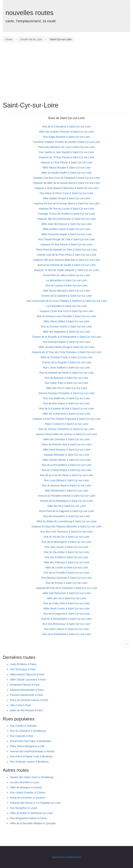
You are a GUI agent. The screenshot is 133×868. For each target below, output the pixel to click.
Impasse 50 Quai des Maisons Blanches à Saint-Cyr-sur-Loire (67, 526)
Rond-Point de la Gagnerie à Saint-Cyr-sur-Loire (67, 511)
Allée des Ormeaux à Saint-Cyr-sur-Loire (66, 439)
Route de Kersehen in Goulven (28, 798)
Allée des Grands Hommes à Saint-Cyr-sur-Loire (66, 132)
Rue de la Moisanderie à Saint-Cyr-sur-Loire (67, 619)
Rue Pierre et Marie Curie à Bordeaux (31, 756)
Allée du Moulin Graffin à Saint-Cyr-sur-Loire (66, 173)
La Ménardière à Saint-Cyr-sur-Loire (66, 280)
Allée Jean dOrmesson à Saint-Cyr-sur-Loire (66, 224)
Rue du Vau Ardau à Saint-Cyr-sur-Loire (66, 552)
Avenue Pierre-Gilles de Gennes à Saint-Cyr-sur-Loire (66, 434)
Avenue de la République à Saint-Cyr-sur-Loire (66, 501)
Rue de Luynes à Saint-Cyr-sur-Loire (67, 285)
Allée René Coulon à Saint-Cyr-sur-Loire (66, 609)
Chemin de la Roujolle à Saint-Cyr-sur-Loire (66, 362)
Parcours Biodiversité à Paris (27, 695)
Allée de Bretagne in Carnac (26, 787)
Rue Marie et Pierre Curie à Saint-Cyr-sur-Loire (66, 193)
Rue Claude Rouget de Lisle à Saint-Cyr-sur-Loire (66, 239)
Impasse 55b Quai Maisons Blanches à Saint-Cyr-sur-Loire (66, 260)
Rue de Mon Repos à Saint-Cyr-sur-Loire (66, 403)
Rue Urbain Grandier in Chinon (28, 793)
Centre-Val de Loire (31, 39)
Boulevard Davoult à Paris (25, 685)
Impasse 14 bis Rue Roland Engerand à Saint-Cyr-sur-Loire (66, 419)
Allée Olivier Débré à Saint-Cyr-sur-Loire (66, 321)
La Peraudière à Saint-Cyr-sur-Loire (67, 306)
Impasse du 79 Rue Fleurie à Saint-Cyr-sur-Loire (67, 157)
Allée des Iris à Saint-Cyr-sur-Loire (67, 598)
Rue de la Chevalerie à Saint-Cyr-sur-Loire (66, 127)
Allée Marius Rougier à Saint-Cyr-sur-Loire (67, 168)
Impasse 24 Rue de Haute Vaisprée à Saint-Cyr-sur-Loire (66, 270)
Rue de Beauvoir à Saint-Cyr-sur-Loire (66, 378)
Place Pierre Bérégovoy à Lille (27, 746)
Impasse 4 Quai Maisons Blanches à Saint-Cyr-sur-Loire (66, 188)
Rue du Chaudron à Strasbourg (28, 731)
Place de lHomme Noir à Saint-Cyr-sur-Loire (67, 444)
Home (9, 39)
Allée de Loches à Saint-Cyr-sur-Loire (66, 567)
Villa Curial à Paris (20, 705)
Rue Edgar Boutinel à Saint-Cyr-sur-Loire (66, 137)
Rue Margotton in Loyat (23, 808)
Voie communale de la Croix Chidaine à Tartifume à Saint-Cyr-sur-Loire (66, 301)
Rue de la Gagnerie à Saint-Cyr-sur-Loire (66, 614)
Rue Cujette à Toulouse (23, 726)
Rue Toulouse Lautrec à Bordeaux (29, 762)
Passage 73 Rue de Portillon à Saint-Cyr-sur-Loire (66, 214)
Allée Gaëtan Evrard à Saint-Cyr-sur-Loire (67, 198)
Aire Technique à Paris (23, 669)
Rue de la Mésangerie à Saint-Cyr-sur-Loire (66, 542)
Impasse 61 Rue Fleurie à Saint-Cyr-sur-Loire (66, 162)
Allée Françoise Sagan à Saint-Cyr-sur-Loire (66, 234)
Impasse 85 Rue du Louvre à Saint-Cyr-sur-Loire (67, 209)
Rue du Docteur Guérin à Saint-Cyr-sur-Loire (67, 327)
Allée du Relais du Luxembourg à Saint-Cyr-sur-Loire (66, 521)
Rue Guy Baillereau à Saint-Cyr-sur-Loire (66, 398)
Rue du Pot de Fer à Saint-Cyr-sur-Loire (66, 537)
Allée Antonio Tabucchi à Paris (27, 674)
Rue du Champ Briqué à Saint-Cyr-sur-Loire (66, 470)
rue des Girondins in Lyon (25, 782)
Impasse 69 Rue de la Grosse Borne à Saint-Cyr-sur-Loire (66, 203)
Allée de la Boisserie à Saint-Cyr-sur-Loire (66, 414)
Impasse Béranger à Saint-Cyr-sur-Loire (66, 455)
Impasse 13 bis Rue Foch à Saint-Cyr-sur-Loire (66, 311)
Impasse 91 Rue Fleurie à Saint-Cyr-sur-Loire (66, 244)
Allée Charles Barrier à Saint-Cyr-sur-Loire (66, 460)
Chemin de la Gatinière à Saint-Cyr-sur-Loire (66, 296)
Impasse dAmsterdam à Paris (27, 690)
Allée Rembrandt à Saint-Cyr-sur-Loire (66, 491)
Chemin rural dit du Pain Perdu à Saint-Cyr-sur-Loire (66, 255)
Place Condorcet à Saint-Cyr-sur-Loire (66, 424)
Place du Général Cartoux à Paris (29, 700)
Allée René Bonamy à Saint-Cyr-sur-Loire (67, 450)
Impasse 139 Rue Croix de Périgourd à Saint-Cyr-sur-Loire (66, 178)
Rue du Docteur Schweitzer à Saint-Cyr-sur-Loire (66, 429)
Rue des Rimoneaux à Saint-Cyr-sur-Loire (66, 624)
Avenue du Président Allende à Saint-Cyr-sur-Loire (66, 496)
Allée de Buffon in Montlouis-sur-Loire (31, 813)
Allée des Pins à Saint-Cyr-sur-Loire (66, 388)
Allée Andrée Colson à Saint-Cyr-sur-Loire (66, 229)
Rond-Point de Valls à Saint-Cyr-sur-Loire (66, 275)
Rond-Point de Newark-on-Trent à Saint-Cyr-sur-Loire (67, 250)
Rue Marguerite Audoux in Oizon (29, 818)
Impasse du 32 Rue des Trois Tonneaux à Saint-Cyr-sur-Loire (66, 352)
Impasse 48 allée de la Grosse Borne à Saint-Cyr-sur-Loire (66, 183)
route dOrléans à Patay (23, 664)
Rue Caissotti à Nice (22, 736)
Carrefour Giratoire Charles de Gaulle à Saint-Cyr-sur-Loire (66, 142)
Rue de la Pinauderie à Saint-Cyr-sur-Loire (66, 634)
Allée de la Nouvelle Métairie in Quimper (33, 823)
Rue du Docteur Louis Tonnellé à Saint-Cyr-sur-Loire (66, 316)
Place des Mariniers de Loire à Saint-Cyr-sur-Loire (66, 147)
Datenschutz (74, 857)
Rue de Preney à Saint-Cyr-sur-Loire (66, 583)
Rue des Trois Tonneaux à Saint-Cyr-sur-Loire (66, 532)
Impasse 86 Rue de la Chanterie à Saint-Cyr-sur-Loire (66, 588)
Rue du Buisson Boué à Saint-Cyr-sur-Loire (66, 485)
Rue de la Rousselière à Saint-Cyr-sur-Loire (67, 465)
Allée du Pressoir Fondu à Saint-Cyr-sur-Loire (66, 357)
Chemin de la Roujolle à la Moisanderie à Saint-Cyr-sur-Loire (66, 337)
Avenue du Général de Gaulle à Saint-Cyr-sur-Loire (66, 265)
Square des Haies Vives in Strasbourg (32, 777)
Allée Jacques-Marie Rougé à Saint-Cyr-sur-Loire (67, 347)
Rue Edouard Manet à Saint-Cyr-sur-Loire (66, 342)
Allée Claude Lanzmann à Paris (28, 680)
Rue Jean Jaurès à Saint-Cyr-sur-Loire (67, 547)
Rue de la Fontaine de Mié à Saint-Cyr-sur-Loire (66, 409)
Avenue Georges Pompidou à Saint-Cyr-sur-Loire (67, 393)
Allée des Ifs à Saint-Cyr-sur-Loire (66, 506)
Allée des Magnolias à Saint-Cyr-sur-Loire (66, 332)
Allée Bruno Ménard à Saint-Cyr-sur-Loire (67, 291)
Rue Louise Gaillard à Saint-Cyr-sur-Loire (66, 368)
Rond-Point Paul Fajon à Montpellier (31, 741)
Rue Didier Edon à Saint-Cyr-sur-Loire (66, 383)
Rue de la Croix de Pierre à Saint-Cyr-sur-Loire (66, 475)
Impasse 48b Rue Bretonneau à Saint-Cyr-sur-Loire (67, 219)
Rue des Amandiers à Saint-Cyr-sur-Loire (67, 516)
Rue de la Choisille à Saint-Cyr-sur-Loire (66, 573)
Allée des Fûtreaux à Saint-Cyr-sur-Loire (66, 562)
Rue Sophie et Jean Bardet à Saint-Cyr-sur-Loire (67, 152)
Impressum (58, 857)
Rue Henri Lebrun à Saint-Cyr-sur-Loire (66, 629)
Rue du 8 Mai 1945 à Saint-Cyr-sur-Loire (66, 603)
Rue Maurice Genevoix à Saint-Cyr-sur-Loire (66, 578)
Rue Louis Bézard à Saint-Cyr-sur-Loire (66, 480)
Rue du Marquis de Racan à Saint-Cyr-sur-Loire (66, 373)
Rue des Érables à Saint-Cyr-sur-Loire (66, 557)
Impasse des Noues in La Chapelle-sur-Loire (35, 803)
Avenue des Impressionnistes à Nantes (32, 751)
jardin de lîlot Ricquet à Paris (26, 710)
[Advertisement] (66, 69)
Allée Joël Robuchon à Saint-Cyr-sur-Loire (66, 593)
